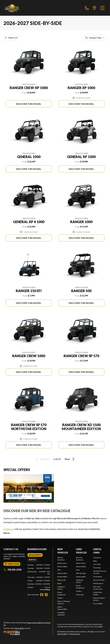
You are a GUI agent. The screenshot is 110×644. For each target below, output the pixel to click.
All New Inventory (61, 559)
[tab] (35, 555)
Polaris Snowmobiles (62, 608)
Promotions (98, 577)
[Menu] (102, 8)
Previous (42, 459)
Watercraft (61, 580)
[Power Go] (28, 633)
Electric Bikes (62, 567)
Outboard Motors (61, 588)
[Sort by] (95, 38)
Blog (95, 561)
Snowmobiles (62, 577)
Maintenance (98, 583)
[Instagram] (46, 595)
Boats (59, 583)
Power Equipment (61, 593)
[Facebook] (42, 595)
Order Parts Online (98, 593)
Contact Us (97, 558)
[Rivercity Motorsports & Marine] (18, 8)
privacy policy (62, 634)
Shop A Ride (19, 628)
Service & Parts (99, 580)
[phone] (87, 8)
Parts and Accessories (98, 588)
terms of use (75, 634)
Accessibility (98, 604)
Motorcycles (62, 563)
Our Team (97, 564)
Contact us (9, 529)
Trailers (60, 598)
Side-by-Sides (62, 573)
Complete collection (61, 614)
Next (70, 459)
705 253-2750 (12, 570)
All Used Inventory (80, 559)
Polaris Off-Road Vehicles (63, 602)
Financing (80, 595)
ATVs (59, 570)
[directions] (94, 8)
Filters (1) (11, 38)
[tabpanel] (39, 577)
